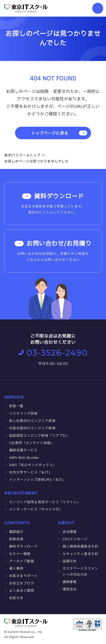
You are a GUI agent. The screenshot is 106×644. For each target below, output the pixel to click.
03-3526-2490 (53, 353)
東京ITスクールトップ (22, 155)
